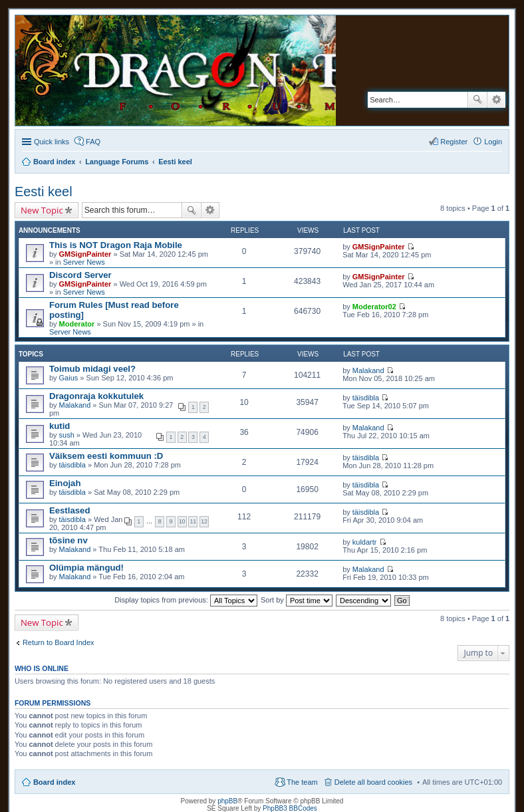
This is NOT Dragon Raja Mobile (116, 245)
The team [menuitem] (302, 782)
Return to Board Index (59, 642)
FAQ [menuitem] (93, 142)
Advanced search (496, 100)
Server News (84, 262)
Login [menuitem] (493, 142)
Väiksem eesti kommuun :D (106, 456)
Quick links (52, 142)
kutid (60, 426)
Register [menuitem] (454, 142)
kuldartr (365, 542)
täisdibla (366, 398)
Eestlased (70, 510)
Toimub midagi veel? (92, 369)
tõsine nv (68, 540)
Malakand (368, 370)
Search (477, 100)
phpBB (227, 801)
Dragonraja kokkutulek (96, 396)
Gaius (69, 378)
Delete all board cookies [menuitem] (373, 782)
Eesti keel (44, 192)
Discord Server (80, 275)
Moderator (77, 324)
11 (193, 521)
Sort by (297, 600)
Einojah (65, 483)
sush (67, 435)
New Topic (42, 210)
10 (182, 521)
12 (204, 521)
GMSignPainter (85, 254)
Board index (55, 782)
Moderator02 (374, 307)
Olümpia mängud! (86, 568)
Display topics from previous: (186, 600)
